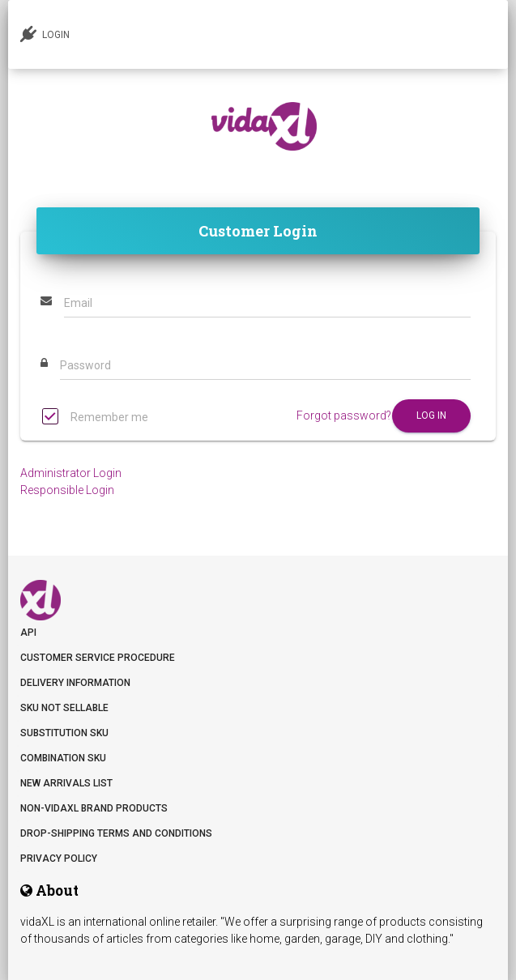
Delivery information (75, 683)
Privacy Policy (59, 859)
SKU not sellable (64, 708)
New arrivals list (66, 783)
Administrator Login (71, 473)
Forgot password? (344, 415)
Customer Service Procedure (98, 658)
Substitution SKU (64, 733)
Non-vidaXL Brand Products (94, 808)
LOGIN (45, 34)
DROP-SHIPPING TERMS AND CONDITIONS (116, 833)
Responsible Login (67, 490)
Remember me (95, 418)
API (28, 633)
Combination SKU (63, 758)
